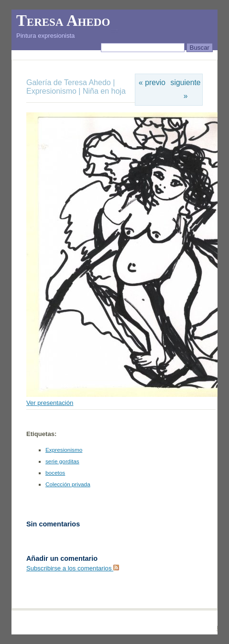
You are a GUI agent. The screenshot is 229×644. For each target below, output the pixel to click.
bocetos (55, 473)
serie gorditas (62, 461)
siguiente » (186, 89)
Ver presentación (50, 403)
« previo (152, 82)
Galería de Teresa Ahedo (70, 82)
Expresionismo (51, 91)
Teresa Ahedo (63, 21)
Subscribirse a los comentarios (73, 568)
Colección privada (68, 484)
